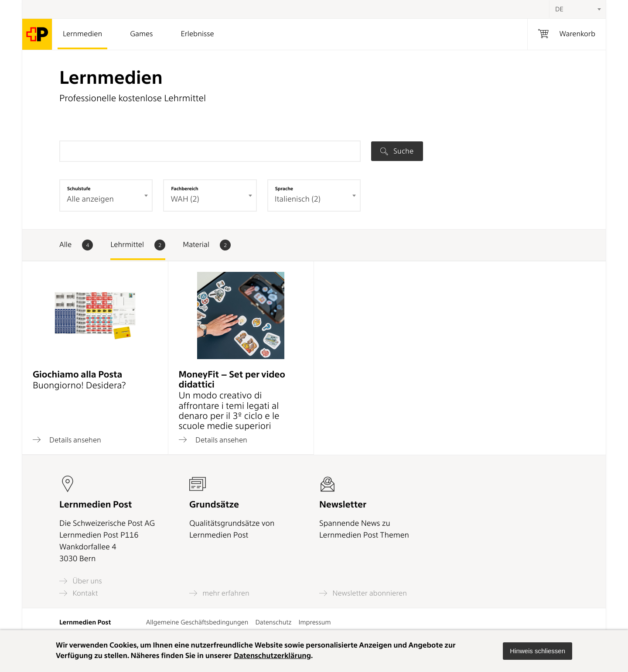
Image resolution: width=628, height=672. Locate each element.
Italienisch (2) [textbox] (298, 199)
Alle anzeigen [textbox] (90, 199)
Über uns (81, 581)
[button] (538, 651)
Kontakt (78, 593)
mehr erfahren (219, 593)
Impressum (314, 622)
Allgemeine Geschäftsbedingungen (197, 622)
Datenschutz (273, 622)
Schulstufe (79, 189)
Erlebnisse (197, 34)
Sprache (284, 189)
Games (141, 34)
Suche (397, 151)
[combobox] (577, 9)
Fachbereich (184, 189)
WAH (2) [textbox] (185, 199)
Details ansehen (67, 440)
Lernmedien (82, 34)
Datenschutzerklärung (272, 656)
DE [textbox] (559, 9)
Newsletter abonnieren (363, 593)
